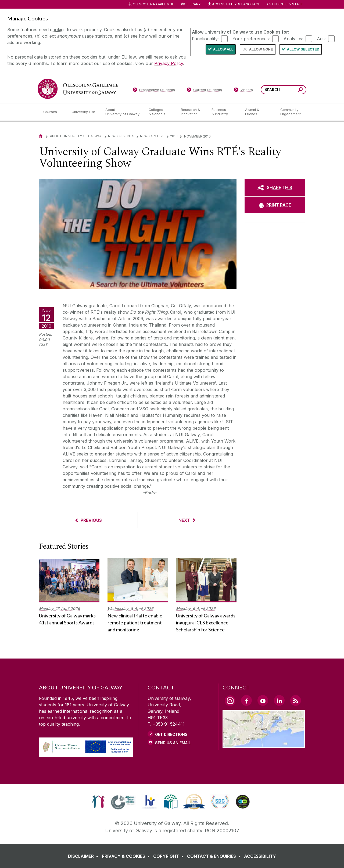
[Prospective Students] (154, 91)
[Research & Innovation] (192, 112)
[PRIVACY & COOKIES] (127, 856)
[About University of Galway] (123, 112)
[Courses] (53, 112)
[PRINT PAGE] (275, 205)
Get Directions (171, 734)
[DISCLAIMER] (84, 856)
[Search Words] (284, 90)
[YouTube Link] (263, 700)
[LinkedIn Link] (279, 700)
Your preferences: (251, 38)
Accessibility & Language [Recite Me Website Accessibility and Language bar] (234, 4)
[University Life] (84, 112)
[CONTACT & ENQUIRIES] (215, 856)
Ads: (321, 38)
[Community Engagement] (291, 112)
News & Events (121, 136)
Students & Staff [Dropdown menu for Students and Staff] (286, 4)
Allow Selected (303, 49)
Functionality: (205, 38)
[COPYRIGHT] (169, 856)
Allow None (261, 49)
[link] (98, 802)
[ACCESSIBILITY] (260, 856)
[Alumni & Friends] (258, 112)
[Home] (41, 136)
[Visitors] (243, 91)
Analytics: (293, 38)
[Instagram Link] (230, 701)
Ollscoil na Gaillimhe (153, 4)
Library (194, 4)
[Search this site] (300, 90)
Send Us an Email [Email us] (173, 743)
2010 (174, 136)
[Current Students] (205, 91)
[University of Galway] (78, 89)
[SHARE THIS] (275, 187)
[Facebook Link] (246, 700)
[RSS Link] (296, 700)
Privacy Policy (169, 63)
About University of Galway (76, 136)
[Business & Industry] (224, 112)
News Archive (152, 136)
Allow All (223, 49)
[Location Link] (264, 745)
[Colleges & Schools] (160, 112)
